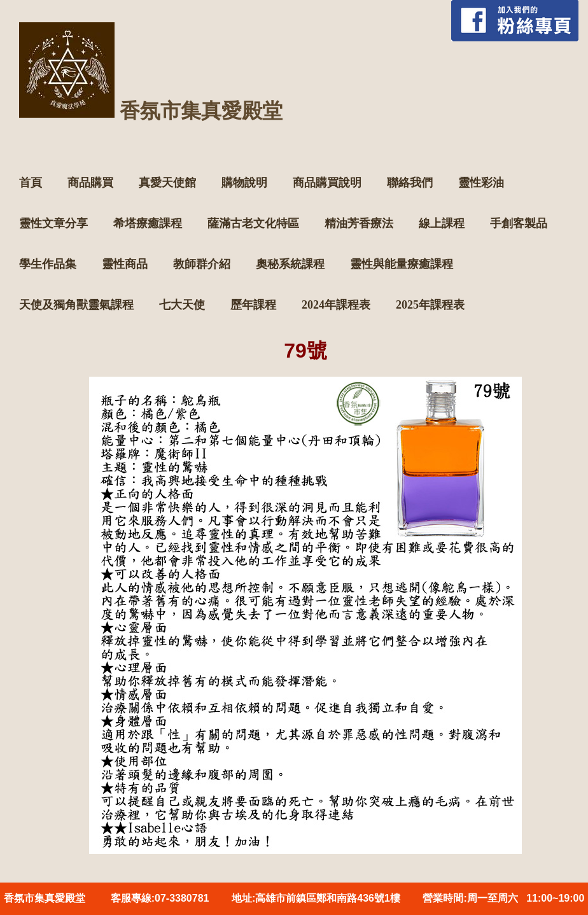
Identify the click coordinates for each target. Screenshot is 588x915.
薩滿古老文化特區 (253, 223)
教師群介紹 (202, 264)
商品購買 (90, 183)
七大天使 (182, 305)
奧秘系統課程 (290, 264)
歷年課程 (253, 305)
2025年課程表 (430, 305)
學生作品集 (48, 264)
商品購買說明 (327, 183)
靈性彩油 (481, 183)
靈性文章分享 (53, 223)
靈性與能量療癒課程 (402, 264)
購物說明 (244, 183)
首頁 (31, 183)
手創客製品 (519, 223)
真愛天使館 (167, 183)
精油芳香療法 (359, 223)
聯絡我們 (410, 183)
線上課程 (442, 223)
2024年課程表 (336, 305)
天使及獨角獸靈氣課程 (76, 305)
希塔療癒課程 (148, 223)
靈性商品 (125, 264)
